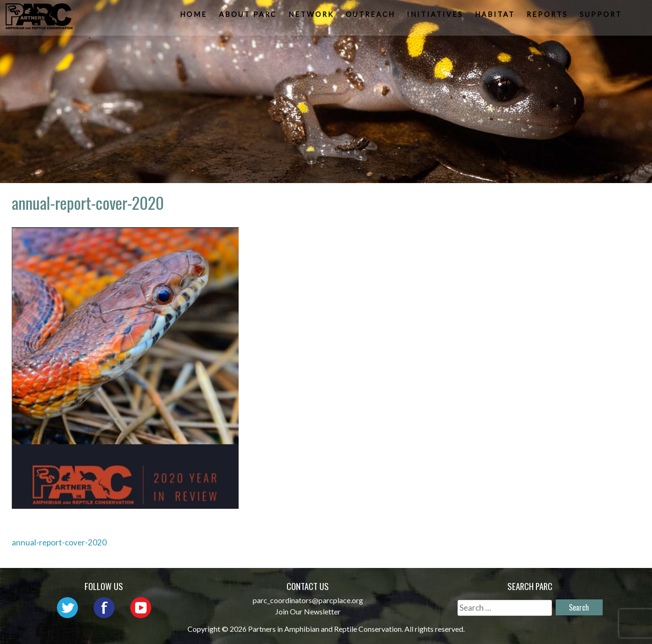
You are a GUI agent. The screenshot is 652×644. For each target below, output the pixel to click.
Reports (548, 17)
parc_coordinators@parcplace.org (308, 600)
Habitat (496, 17)
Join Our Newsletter (308, 611)
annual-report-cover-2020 (59, 542)
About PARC (249, 17)
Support (602, 17)
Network (312, 17)
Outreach (371, 17)
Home (194, 17)
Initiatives (436, 17)
